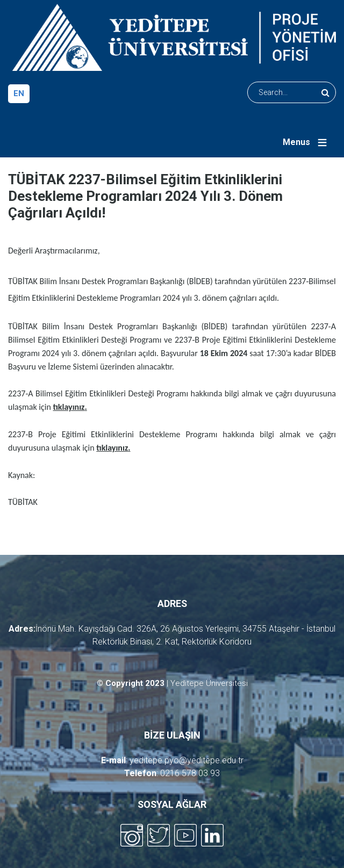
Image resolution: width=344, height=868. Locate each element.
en (19, 93)
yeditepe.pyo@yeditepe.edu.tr (187, 760)
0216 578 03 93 (190, 773)
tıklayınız (69, 407)
